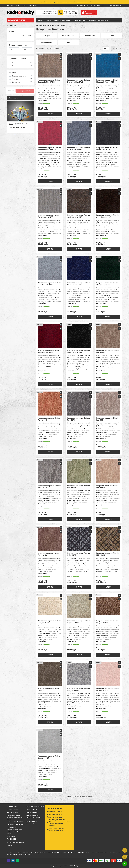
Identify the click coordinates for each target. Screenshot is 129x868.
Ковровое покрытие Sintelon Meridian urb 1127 (108, 216)
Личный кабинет (32, 824)
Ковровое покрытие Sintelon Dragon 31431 (49, 690)
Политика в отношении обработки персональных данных (15, 817)
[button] (15, 134)
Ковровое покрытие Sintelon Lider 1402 (79, 554)
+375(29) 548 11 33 (69, 13)
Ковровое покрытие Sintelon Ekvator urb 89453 (49, 216)
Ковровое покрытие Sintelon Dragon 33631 (79, 690)
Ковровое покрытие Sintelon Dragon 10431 (79, 622)
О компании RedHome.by (15, 822)
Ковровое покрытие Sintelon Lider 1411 (108, 554)
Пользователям (34, 818)
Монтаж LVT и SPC (32, 810)
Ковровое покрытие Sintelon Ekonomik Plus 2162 (79, 81)
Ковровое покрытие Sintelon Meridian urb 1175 (49, 352)
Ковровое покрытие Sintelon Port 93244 (49, 554)
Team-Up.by (74, 866)
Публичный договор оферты (16, 824)
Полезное (12, 839)
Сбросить (11, 91)
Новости (11, 124)
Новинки (10, 845)
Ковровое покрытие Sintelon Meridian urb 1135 (49, 284)
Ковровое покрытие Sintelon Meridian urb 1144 (79, 284)
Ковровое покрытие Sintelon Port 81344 (108, 487)
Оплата (17, 6)
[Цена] (13, 35)
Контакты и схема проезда (15, 848)
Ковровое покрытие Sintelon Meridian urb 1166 (108, 284)
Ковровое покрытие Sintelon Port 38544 (108, 419)
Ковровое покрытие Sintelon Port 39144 (49, 487)
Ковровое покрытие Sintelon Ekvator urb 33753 (79, 149)
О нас (24, 6)
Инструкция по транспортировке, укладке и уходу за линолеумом (16, 829)
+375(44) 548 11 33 (69, 12)
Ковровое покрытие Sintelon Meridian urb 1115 (79, 216)
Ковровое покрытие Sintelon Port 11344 (108, 352)
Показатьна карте (69, 823)
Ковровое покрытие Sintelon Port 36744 (79, 419)
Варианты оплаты (12, 810)
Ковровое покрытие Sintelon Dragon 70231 (108, 690)
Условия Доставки (13, 812)
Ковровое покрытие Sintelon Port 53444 (79, 487)
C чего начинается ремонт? (17, 127)
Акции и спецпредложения (16, 842)
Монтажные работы (35, 806)
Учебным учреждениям (98, 20)
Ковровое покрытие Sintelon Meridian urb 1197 (79, 352)
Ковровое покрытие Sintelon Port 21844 (49, 419)
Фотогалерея (11, 836)
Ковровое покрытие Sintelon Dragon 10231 (49, 622)
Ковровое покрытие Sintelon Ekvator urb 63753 (108, 149)
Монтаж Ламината (32, 812)
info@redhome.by (56, 812)
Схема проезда (33, 6)
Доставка (10, 6)
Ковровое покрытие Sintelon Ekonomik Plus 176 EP (49, 81)
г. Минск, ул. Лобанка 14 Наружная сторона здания (57, 823)
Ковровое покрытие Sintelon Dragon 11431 (108, 622)
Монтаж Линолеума (33, 815)
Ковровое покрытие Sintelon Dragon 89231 (49, 757)
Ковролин (43, 25)
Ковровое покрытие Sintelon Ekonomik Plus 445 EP (108, 81)
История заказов (32, 821)
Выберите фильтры (25, 91)
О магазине (12, 806)
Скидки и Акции (45, 20)
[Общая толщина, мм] (14, 49)
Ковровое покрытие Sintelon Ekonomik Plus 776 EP (49, 149)
